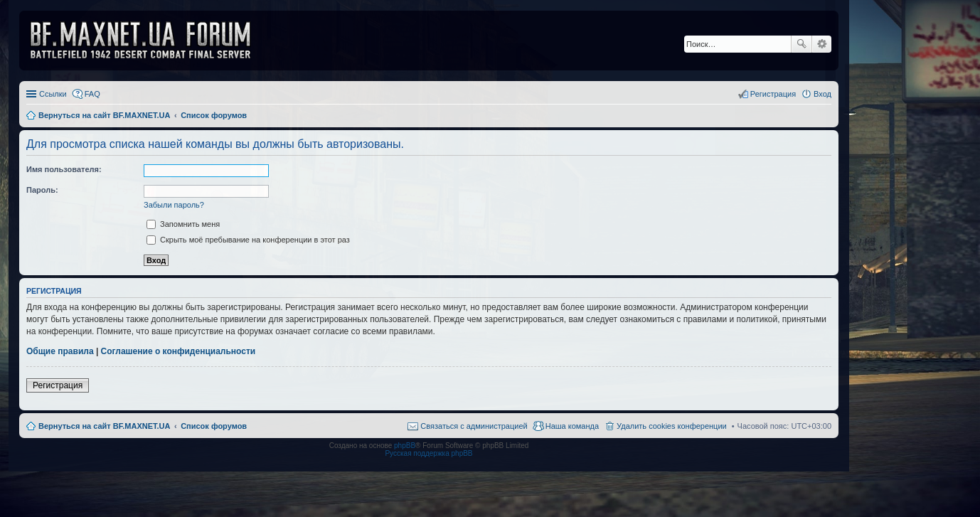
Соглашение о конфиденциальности (179, 351)
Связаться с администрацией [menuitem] (474, 426)
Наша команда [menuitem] (572, 426)
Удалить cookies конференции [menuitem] (672, 426)
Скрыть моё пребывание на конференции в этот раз (248, 240)
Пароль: (42, 190)
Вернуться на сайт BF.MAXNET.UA (104, 426)
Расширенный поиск (822, 44)
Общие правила (60, 351)
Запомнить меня (183, 224)
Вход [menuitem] (822, 94)
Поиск (801, 44)
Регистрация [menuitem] (773, 94)
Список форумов (214, 426)
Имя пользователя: (64, 169)
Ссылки (53, 94)
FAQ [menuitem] (92, 94)
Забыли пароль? (174, 205)
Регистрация (58, 385)
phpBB (405, 446)
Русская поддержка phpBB (428, 453)
